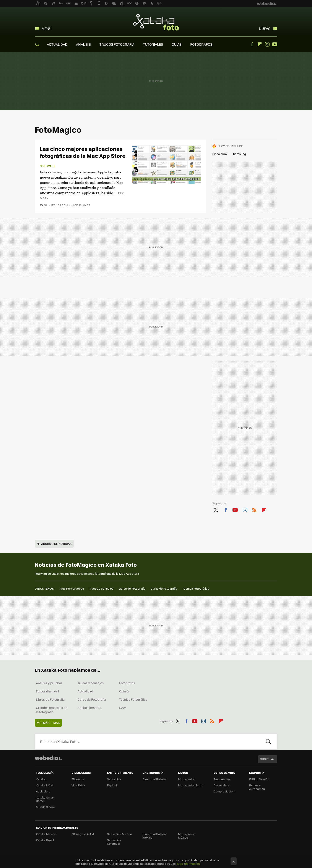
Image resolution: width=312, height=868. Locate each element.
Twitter (216, 509)
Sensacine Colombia (114, 842)
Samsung (240, 154)
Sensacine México (119, 834)
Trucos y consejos (101, 588)
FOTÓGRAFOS (201, 44)
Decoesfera (222, 785)
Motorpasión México (187, 836)
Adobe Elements (89, 708)
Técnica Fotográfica (196, 588)
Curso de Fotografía (164, 588)
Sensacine (114, 779)
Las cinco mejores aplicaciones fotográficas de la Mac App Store (83, 152)
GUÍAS (177, 44)
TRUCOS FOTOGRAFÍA (117, 44)
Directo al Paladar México (155, 836)
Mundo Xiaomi (46, 807)
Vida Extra (78, 785)
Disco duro (220, 154)
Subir (264, 759)
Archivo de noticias (56, 544)
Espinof (112, 785)
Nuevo (265, 28)
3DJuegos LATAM (83, 834)
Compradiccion (224, 791)
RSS (254, 509)
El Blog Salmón (259, 779)
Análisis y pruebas (72, 588)
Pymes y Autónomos (257, 787)
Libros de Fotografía (132, 588)
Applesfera (43, 791)
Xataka (41, 779)
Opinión (125, 691)
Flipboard (260, 44)
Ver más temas (48, 723)
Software (48, 166)
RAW (123, 708)
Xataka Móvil (45, 785)
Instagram (267, 44)
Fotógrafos (127, 683)
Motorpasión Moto (191, 785)
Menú (47, 28)
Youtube (275, 44)
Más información (188, 864)
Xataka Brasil (45, 840)
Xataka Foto (156, 22)
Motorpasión (187, 779)
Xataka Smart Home (45, 799)
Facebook (252, 44)
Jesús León (59, 205)
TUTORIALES (153, 44)
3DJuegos (78, 779)
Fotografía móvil (47, 691)
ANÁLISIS (83, 44)
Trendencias (222, 779)
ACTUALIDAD (57, 44)
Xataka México (46, 834)
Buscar (268, 742)
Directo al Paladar (155, 779)
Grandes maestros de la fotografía (52, 710)
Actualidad (85, 691)
